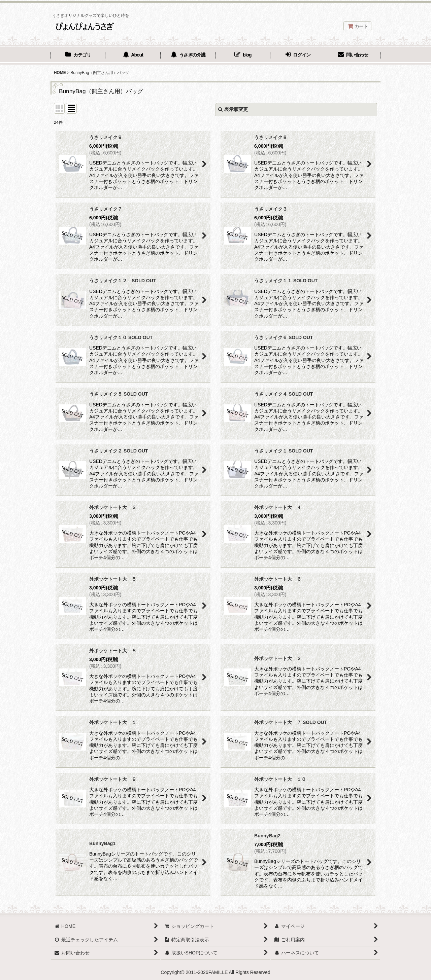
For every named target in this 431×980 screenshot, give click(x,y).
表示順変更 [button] (233, 109)
